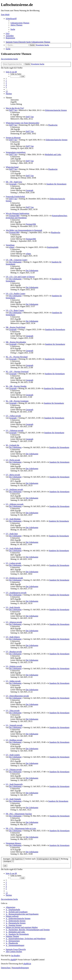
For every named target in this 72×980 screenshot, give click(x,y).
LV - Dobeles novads (14, 666)
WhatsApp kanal (12, 167)
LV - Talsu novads (13, 711)
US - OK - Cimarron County (17, 260)
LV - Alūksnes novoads (15, 504)
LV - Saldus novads (13, 681)
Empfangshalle (53, 247)
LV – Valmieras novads (15, 431)
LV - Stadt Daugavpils (14, 784)
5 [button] (6, 87)
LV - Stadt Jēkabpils (13, 548)
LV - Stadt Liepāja (13, 755)
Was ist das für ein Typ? (15, 108)
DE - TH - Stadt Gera (14, 182)
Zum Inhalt (5, 15)
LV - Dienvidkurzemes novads (17, 696)
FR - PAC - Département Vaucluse (19, 814)
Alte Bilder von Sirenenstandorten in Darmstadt (24, 230)
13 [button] (7, 91)
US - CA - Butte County (15, 310)
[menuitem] (20, 23)
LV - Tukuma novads (14, 770)
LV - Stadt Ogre (12, 534)
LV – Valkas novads (13, 416)
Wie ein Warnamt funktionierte (17, 213)
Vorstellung (10, 245)
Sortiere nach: (43, 859)
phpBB (13, 960)
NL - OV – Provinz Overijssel (17, 372)
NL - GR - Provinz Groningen (17, 401)
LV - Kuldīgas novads (14, 740)
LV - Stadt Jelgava (13, 637)
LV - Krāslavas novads (14, 578)
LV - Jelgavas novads (14, 622)
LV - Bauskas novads (14, 652)
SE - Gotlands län (12, 445)
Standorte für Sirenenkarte (56, 184)
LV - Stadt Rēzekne (13, 519)
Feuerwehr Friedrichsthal (15, 197)
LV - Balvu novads (13, 475)
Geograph (13, 184)
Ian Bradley (16, 956)
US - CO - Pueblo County (16, 294)
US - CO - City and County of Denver (20, 277)
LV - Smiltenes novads (14, 489)
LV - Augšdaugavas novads (16, 593)
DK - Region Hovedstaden (16, 342)
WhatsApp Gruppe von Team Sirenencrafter (22, 123)
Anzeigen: (14, 859)
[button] (11, 72)
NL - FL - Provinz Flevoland (17, 357)
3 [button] (6, 83)
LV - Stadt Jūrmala (13, 607)
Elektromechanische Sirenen (56, 110)
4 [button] (6, 85)
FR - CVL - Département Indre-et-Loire (21, 828)
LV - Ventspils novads (14, 725)
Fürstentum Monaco (13, 843)
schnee (12, 247)
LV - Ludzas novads (13, 563)
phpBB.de (27, 964)
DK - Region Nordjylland (15, 327)
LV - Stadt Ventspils (13, 799)
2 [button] (6, 81)
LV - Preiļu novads (13, 460)
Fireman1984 (14, 216)
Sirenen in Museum (13, 138)
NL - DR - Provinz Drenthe (16, 386)
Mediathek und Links (53, 154)
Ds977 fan (13, 110)
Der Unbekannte (15, 262)
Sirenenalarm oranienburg (16, 152)
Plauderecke (53, 125)
